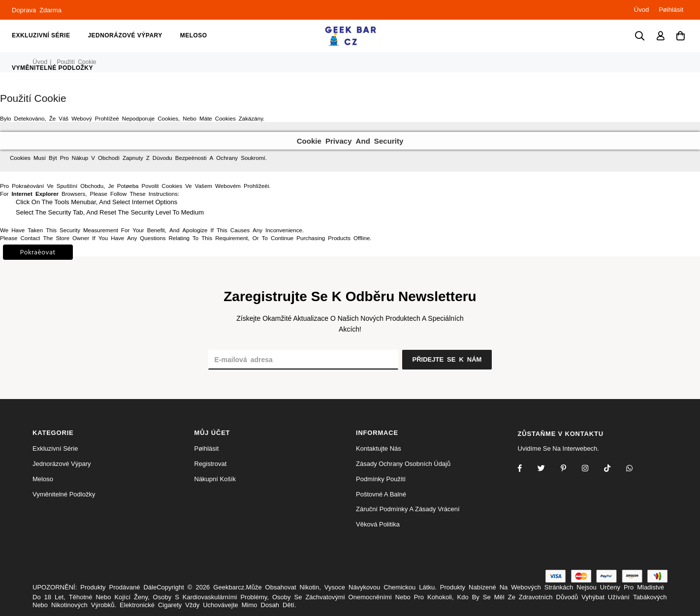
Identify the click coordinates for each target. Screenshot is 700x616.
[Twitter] (548, 469)
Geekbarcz (229, 587)
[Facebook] (526, 469)
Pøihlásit (671, 10)
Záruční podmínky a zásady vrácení (408, 509)
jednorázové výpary (125, 35)
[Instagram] (570, 469)
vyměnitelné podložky (52, 68)
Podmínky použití (381, 479)
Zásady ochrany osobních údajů (403, 464)
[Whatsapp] (636, 469)
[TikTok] (614, 469)
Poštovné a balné (381, 494)
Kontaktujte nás (379, 448)
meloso (194, 35)
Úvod (641, 10)
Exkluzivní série (41, 35)
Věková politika (378, 524)
